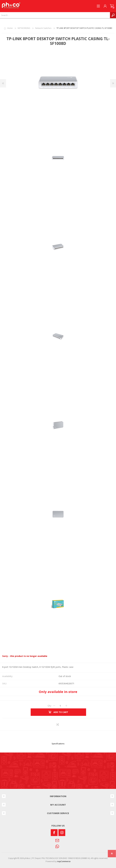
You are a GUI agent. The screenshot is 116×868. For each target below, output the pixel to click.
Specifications (58, 744)
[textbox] (55, 15)
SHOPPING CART (112, 6)
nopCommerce (64, 861)
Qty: (50, 706)
